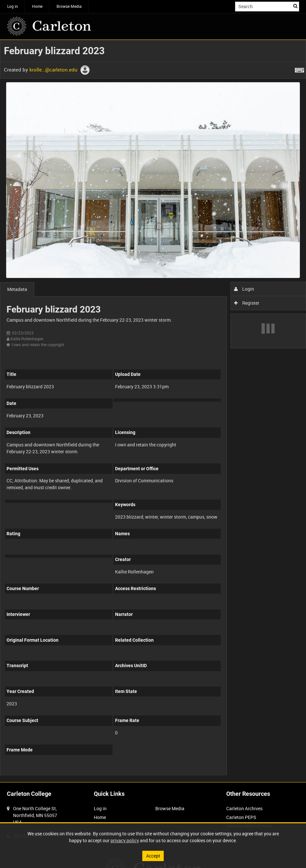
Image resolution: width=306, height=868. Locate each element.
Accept (153, 856)
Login (244, 289)
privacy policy (125, 840)
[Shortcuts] (299, 69)
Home (37, 6)
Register (247, 303)
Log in (13, 6)
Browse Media (69, 6)
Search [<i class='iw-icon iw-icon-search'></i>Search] (295, 6)
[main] (153, 411)
